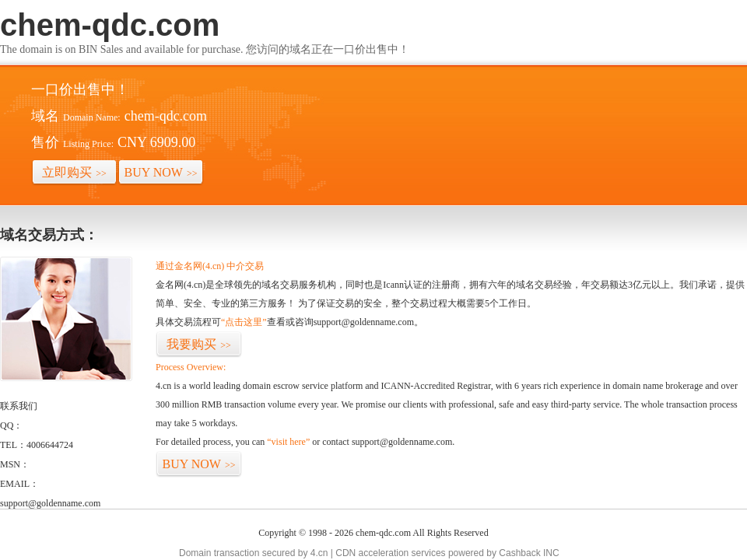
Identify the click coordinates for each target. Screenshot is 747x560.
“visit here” (288, 442)
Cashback (519, 553)
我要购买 (199, 344)
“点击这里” (244, 322)
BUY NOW (161, 172)
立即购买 (74, 172)
